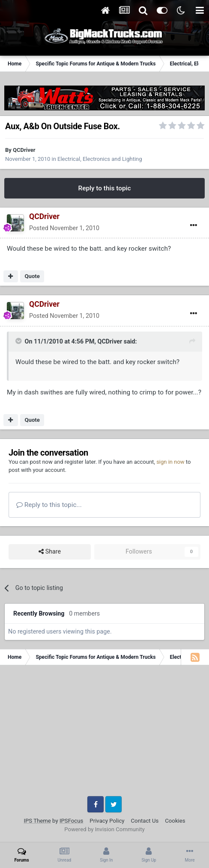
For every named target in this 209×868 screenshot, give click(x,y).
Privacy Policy (107, 821)
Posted (64, 228)
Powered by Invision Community (104, 829)
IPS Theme (37, 821)
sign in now (170, 462)
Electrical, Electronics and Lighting (100, 159)
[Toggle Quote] (19, 341)
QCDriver (24, 150)
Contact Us (145, 821)
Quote (32, 276)
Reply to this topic (104, 188)
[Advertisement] (104, 734)
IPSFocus (71, 821)
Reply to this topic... (49, 505)
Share (50, 552)
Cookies (175, 821)
